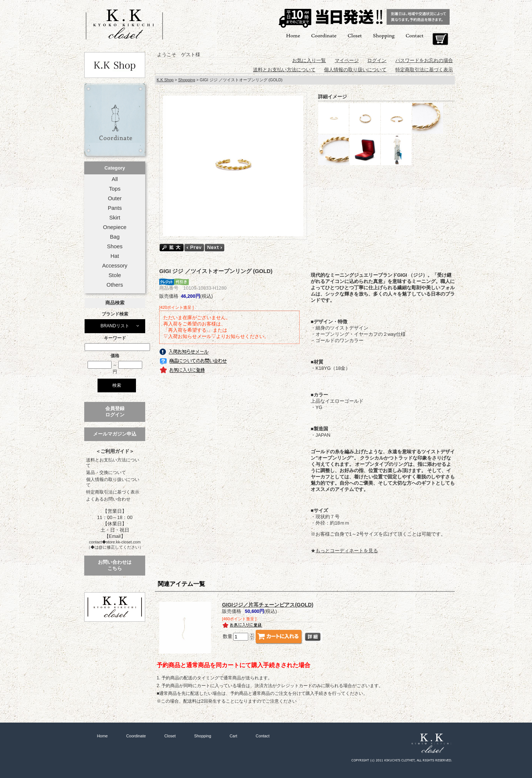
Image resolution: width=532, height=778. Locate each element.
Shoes (115, 246)
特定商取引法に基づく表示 (113, 492)
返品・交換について (106, 472)
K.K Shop (165, 80)
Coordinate (324, 35)
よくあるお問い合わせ (108, 499)
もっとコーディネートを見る (347, 551)
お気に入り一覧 (309, 60)
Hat (115, 256)
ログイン (377, 60)
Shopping (384, 35)
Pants (115, 208)
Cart (440, 39)
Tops (115, 189)
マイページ (347, 60)
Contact (415, 35)
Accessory (115, 266)
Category (115, 168)
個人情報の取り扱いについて (113, 482)
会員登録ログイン (115, 412)
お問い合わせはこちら (115, 565)
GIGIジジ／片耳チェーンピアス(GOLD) (268, 605)
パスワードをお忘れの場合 (424, 60)
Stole (115, 275)
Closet (355, 35)
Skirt (115, 218)
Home (293, 35)
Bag (115, 237)
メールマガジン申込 (115, 434)
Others (115, 285)
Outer (115, 198)
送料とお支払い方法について (113, 463)
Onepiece (115, 227)
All (115, 179)
